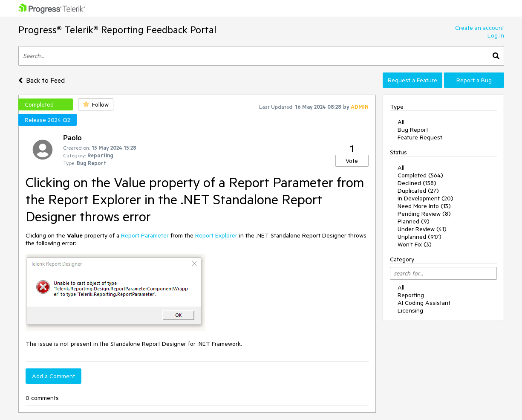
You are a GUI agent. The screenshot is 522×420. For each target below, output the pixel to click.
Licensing (410, 310)
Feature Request (420, 137)
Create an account (480, 28)
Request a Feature (412, 80)
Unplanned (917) (420, 237)
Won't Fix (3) (415, 244)
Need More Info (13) (424, 206)
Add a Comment (53, 376)
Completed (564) (420, 175)
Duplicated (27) (418, 191)
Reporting (411, 295)
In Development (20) (425, 198)
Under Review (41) (422, 229)
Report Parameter (145, 235)
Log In (496, 35)
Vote (352, 161)
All (401, 122)
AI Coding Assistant (424, 303)
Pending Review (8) (424, 214)
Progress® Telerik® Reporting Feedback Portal (117, 30)
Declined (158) (417, 183)
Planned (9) (414, 221)
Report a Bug (474, 80)
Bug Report (413, 130)
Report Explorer (216, 235)
